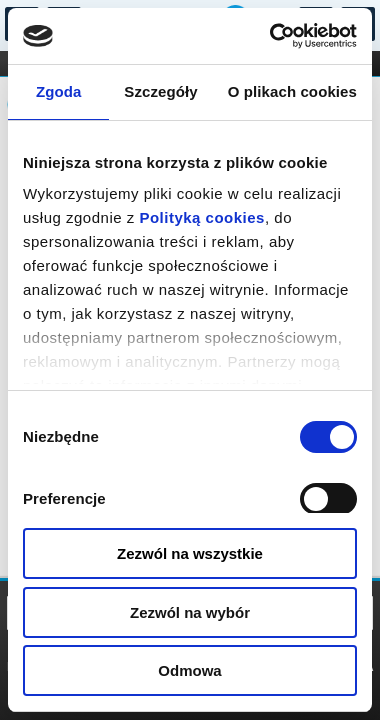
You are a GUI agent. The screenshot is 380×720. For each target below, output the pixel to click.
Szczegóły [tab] (160, 91)
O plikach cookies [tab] (292, 91)
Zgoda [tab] (59, 91)
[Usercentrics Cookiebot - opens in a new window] (271, 36)
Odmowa (189, 670)
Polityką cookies (202, 217)
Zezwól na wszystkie (190, 553)
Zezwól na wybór (190, 612)
